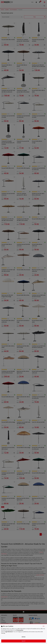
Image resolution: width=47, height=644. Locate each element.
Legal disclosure (9, 632)
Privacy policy (20, 630)
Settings (24, 637)
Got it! (24, 641)
